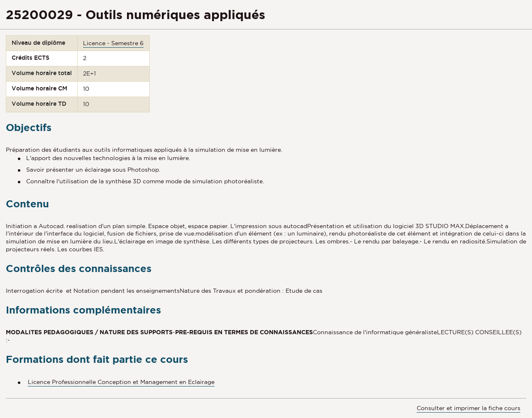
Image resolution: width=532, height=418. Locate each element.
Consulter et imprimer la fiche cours (469, 408)
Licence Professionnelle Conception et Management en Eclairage (121, 382)
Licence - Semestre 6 (113, 43)
